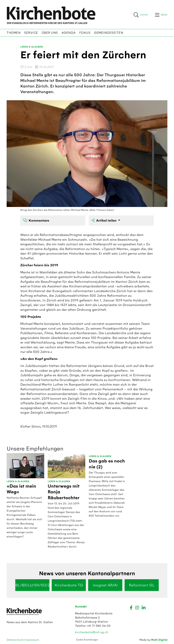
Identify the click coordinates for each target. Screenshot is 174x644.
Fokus (85, 33)
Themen (14, 33)
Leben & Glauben (32, 47)
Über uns (50, 33)
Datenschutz (15, 640)
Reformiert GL (142, 585)
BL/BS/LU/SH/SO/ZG (32, 585)
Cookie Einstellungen (87, 640)
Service (31, 33)
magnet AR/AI (105, 585)
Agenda (69, 33)
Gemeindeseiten (109, 33)
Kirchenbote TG (69, 585)
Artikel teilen (104, 221)
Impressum (32, 640)
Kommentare (36, 221)
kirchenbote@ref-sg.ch (92, 632)
